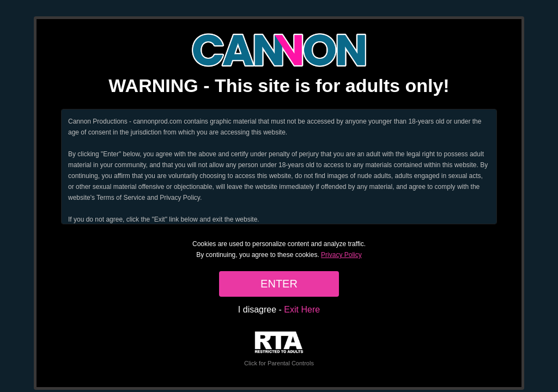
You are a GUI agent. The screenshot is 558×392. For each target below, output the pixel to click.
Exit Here (302, 310)
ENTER (279, 284)
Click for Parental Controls (279, 349)
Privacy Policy (341, 255)
